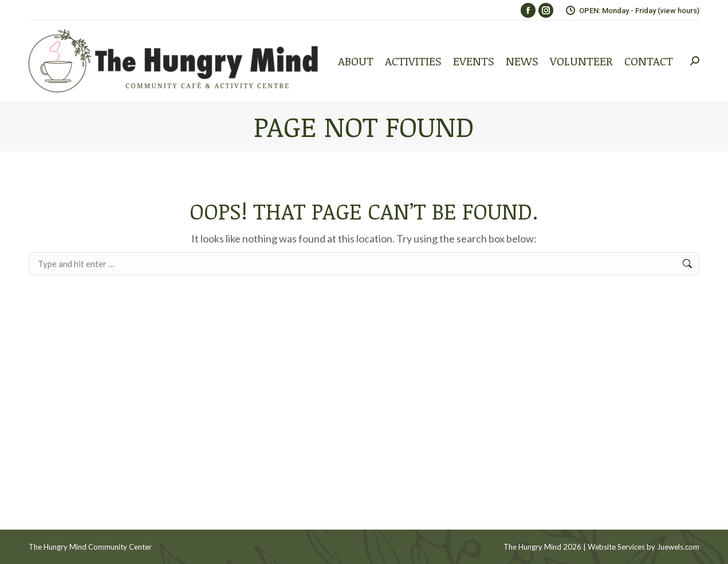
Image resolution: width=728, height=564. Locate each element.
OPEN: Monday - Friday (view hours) (632, 11)
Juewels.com (678, 547)
